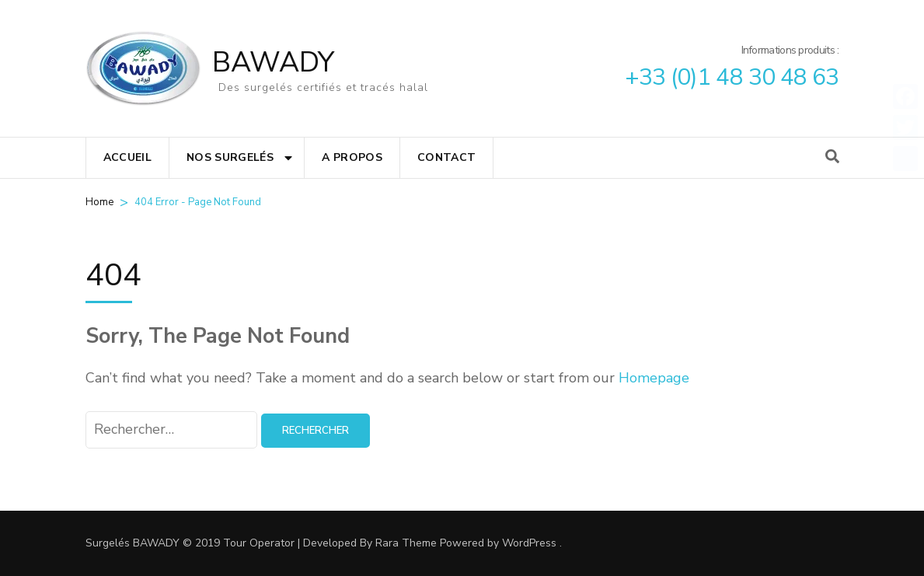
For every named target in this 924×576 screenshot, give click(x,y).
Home (99, 202)
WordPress (529, 543)
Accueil (127, 157)
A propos (352, 157)
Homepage (654, 378)
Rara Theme (406, 543)
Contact (446, 157)
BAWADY (273, 63)
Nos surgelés (230, 157)
